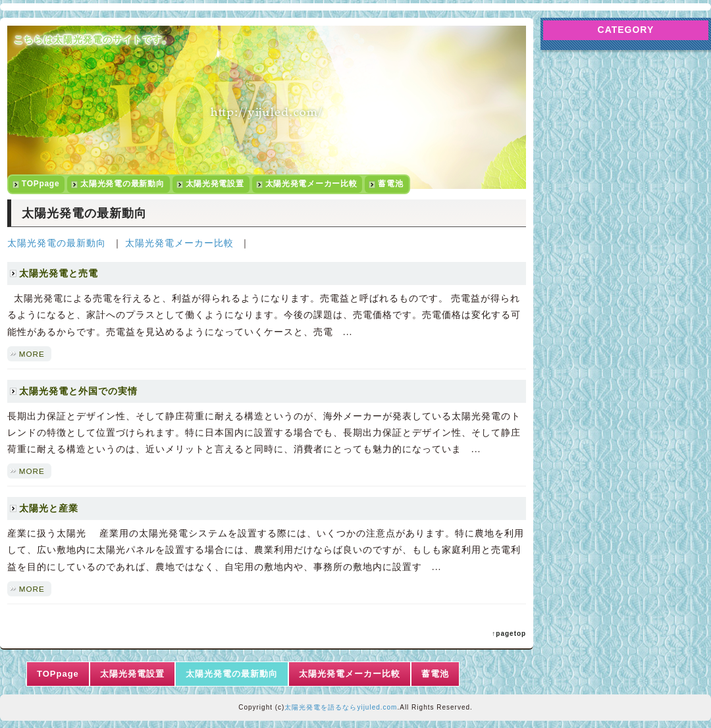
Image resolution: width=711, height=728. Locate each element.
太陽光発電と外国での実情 (78, 391)
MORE (32, 354)
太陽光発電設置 (215, 184)
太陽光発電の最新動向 (122, 184)
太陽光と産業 (49, 508)
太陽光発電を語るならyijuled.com (341, 707)
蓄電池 (390, 184)
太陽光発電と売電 (59, 273)
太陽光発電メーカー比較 (311, 184)
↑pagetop (509, 634)
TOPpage (41, 184)
